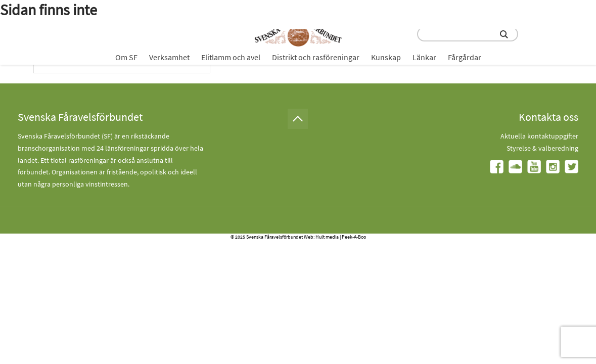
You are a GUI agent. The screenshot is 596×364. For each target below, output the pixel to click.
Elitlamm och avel (231, 57)
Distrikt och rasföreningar (316, 57)
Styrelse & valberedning (542, 148)
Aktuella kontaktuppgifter (539, 136)
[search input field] (468, 34)
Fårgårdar (465, 57)
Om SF (126, 57)
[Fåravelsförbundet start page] (298, 32)
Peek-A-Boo (354, 237)
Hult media (327, 237)
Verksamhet (169, 57)
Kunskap (386, 57)
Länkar (424, 57)
